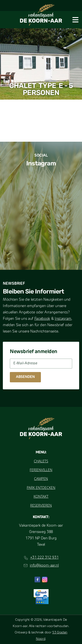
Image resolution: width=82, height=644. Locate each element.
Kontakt (41, 496)
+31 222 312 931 (44, 558)
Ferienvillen (41, 470)
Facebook (42, 319)
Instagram (63, 319)
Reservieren (41, 505)
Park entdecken (41, 488)
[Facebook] (37, 580)
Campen (41, 479)
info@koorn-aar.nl (44, 566)
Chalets (41, 461)
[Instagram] (45, 580)
